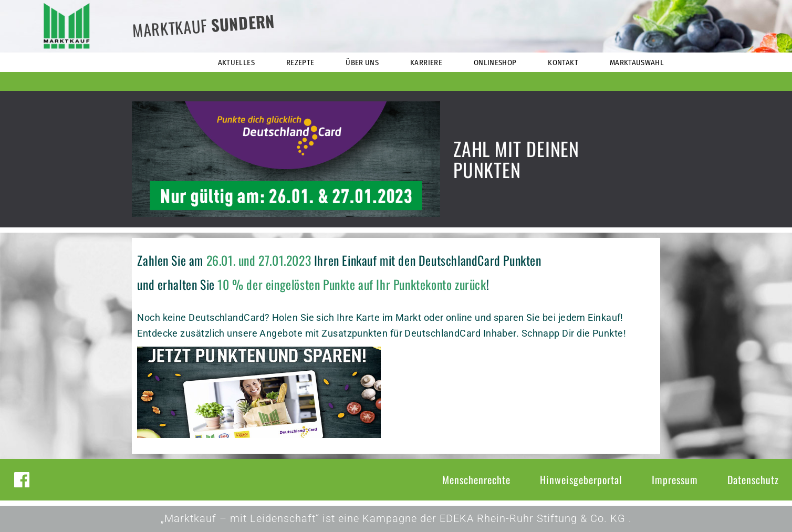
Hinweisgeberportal (581, 479)
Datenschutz (753, 479)
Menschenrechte (476, 479)
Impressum (675, 479)
